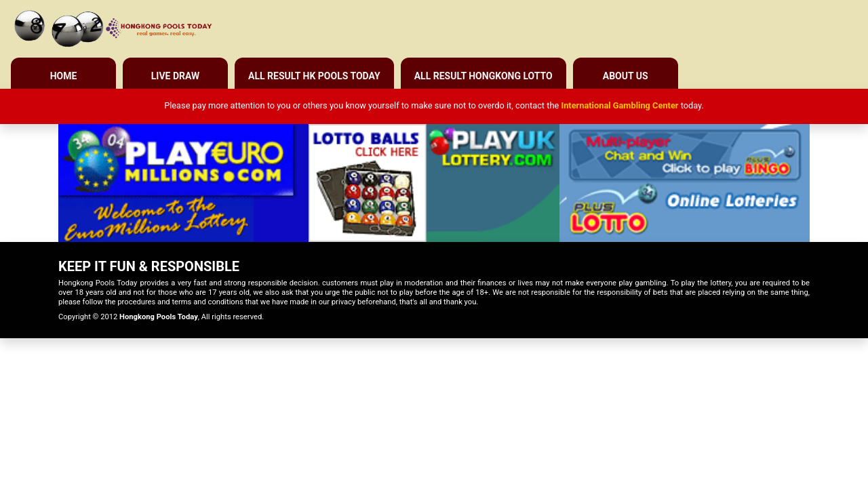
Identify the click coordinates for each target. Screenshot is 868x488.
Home (64, 76)
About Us (626, 76)
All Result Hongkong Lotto (484, 76)
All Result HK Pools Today (314, 76)
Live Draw (176, 76)
